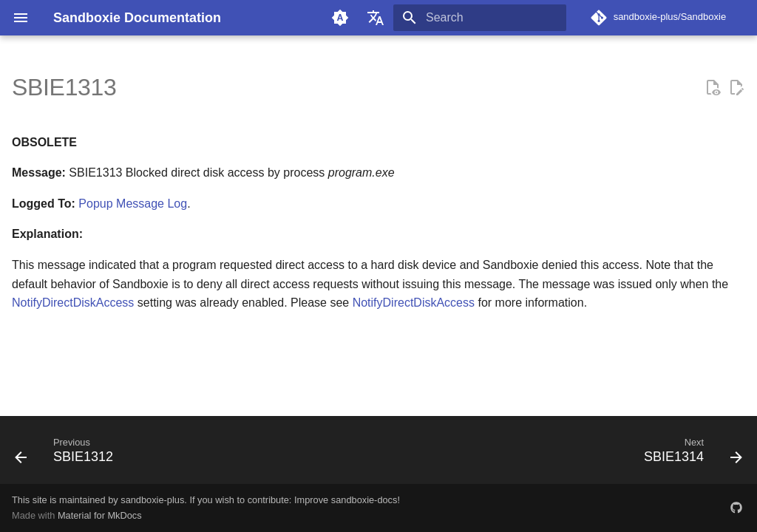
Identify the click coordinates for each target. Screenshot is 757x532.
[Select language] (376, 18)
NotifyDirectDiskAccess (73, 303)
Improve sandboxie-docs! (347, 500)
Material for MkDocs (100, 515)
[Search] (480, 18)
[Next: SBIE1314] (689, 454)
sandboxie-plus (152, 500)
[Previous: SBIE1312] (68, 454)
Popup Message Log (133, 204)
